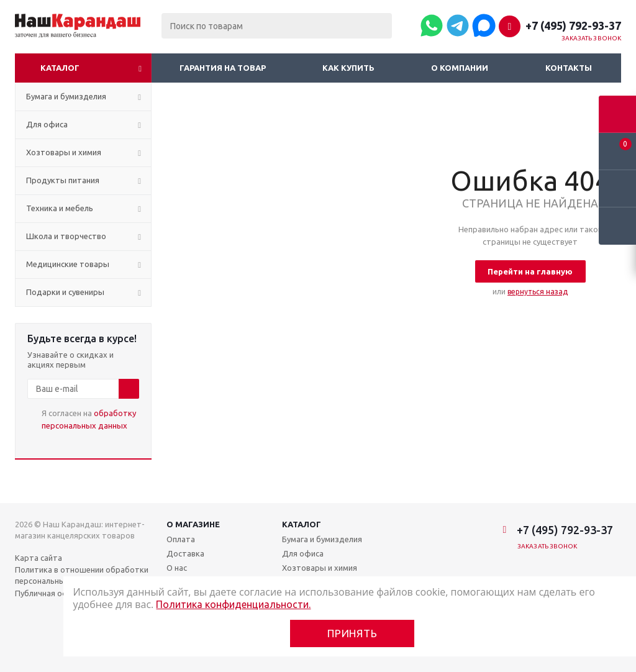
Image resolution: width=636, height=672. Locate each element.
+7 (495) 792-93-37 (573, 25)
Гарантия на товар (223, 68)
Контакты (569, 68)
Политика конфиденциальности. (233, 604)
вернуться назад (538, 292)
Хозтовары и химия (320, 568)
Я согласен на (89, 419)
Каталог (60, 68)
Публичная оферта (51, 593)
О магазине (193, 524)
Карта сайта (39, 558)
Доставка (185, 553)
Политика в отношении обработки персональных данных (82, 575)
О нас (177, 568)
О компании (460, 68)
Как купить (348, 68)
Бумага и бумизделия (322, 539)
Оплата (181, 539)
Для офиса (303, 553)
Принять (352, 633)
